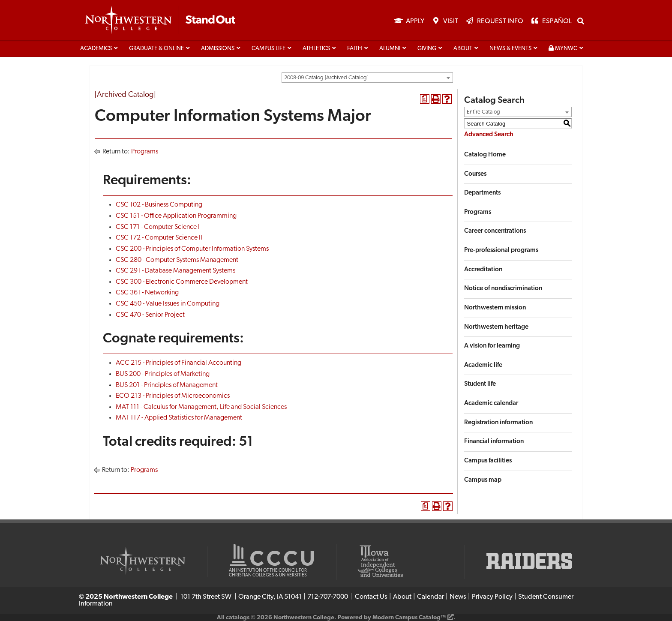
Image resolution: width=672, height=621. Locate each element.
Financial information (494, 442)
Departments (482, 193)
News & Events (510, 49)
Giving (427, 49)
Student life (480, 384)
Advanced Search (489, 135)
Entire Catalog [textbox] (483, 112)
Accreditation (483, 270)
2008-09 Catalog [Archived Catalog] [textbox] (326, 78)
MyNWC (563, 48)
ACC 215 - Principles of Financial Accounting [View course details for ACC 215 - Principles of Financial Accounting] (178, 363)
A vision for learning (492, 346)
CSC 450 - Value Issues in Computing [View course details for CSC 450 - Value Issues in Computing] (168, 304)
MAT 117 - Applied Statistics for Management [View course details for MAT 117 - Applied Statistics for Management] (179, 418)
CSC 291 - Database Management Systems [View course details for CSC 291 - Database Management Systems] (175, 271)
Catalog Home (485, 155)
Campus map (483, 480)
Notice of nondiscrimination (503, 289)
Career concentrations (495, 231)
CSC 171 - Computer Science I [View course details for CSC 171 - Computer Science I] (158, 227)
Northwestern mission (495, 308)
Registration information (498, 423)
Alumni (390, 49)
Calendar (430, 597)
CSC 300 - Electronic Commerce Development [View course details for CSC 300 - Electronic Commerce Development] (182, 282)
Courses (475, 174)
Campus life (268, 49)
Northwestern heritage (496, 327)
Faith (355, 49)
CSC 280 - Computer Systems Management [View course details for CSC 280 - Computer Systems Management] (177, 260)
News (458, 597)
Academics (96, 49)
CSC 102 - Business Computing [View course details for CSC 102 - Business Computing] (159, 205)
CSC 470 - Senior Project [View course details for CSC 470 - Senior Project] (150, 315)
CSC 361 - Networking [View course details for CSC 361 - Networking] (147, 293)
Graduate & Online (156, 49)
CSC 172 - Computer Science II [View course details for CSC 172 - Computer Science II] (159, 238)
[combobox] (367, 78)
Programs (145, 152)
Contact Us (371, 597)
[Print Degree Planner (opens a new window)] (425, 99)
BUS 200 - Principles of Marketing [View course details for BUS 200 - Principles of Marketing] (163, 374)
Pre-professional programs (501, 250)
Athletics (316, 49)
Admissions (218, 49)
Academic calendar (491, 403)
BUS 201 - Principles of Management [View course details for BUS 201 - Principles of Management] (167, 385)
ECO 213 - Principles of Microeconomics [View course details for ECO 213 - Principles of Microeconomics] (173, 396)
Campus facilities (488, 461)
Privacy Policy (492, 597)
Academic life (483, 365)
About (463, 49)
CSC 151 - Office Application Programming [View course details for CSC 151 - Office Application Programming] (176, 216)
